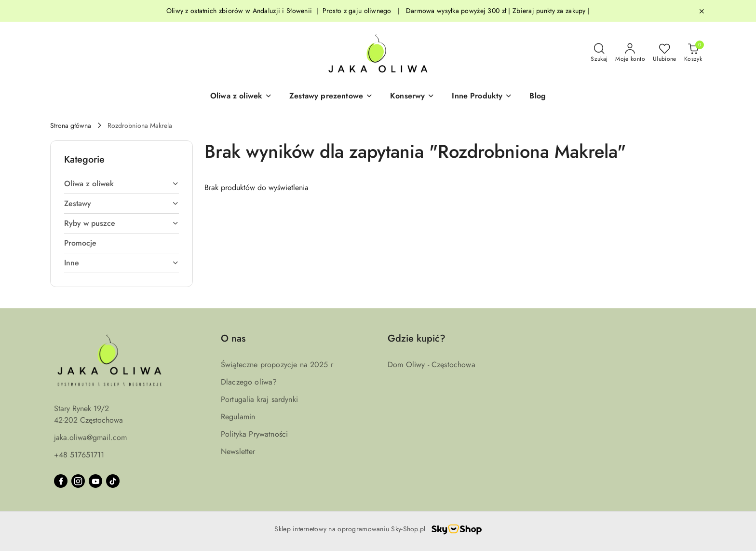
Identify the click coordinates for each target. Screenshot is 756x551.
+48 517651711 (79, 455)
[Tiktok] (113, 481)
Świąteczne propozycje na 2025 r (277, 365)
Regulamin (238, 417)
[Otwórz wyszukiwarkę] (599, 53)
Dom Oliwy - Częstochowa (432, 365)
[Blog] (538, 96)
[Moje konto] (630, 53)
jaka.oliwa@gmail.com (90, 437)
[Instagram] (78, 481)
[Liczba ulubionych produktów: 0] (665, 53)
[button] (241, 96)
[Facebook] (61, 481)
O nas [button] (233, 338)
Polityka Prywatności (254, 434)
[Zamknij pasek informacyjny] (702, 11)
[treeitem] (121, 184)
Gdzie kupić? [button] (417, 338)
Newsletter (238, 451)
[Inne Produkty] (482, 96)
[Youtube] (95, 481)
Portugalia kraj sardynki (259, 399)
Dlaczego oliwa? (249, 382)
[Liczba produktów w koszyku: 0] (693, 53)
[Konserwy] (412, 96)
